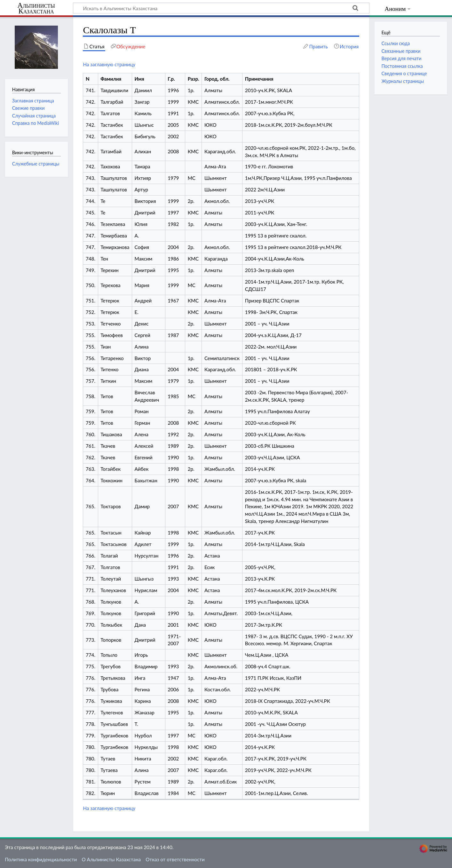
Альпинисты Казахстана (36, 8)
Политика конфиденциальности (41, 859)
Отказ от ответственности (175, 859)
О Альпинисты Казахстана (111, 859)
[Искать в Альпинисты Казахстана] (221, 8)
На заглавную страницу (109, 64)
